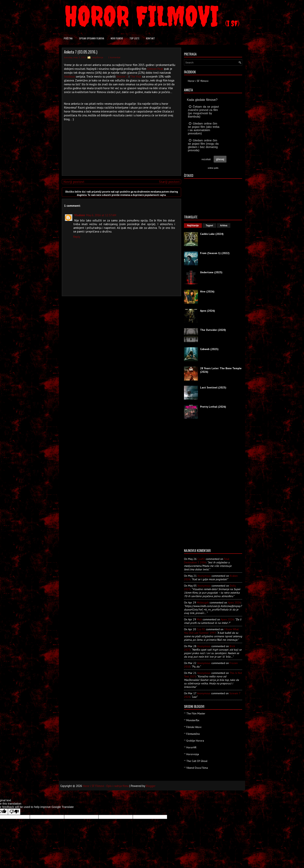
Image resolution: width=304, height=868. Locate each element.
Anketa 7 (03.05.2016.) (81, 52)
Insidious (70, 77)
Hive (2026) (207, 291)
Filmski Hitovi (194, 727)
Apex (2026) (208, 311)
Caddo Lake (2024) (212, 234)
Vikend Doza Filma (197, 768)
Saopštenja (97, 57)
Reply (77, 237)
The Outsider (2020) (213, 330)
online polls (213, 168)
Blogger (151, 786)
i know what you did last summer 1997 (211, 631)
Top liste (134, 38)
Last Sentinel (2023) (213, 387)
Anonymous (204, 576)
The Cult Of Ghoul (197, 761)
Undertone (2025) (211, 272)
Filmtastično (193, 734)
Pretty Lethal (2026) (213, 407)
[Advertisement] (121, 145)
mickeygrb (203, 603)
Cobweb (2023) (209, 349)
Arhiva (224, 226)
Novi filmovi (117, 38)
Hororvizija (193, 754)
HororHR (191, 747)
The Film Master (196, 713)
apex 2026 (234, 603)
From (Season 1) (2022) (215, 253)
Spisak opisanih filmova (92, 38)
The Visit (136, 77)
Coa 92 (201, 629)
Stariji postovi (169, 182)
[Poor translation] (14, 812)
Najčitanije (193, 226)
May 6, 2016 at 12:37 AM (101, 215)
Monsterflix (193, 720)
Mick (199, 619)
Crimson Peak (155, 69)
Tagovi (209, 226)
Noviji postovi (74, 182)
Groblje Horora (195, 741)
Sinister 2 (122, 77)
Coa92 (201, 559)
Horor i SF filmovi (198, 81)
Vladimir (80, 215)
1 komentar (114, 57)
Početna (68, 38)
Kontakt (150, 38)
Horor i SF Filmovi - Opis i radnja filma (106, 786)
